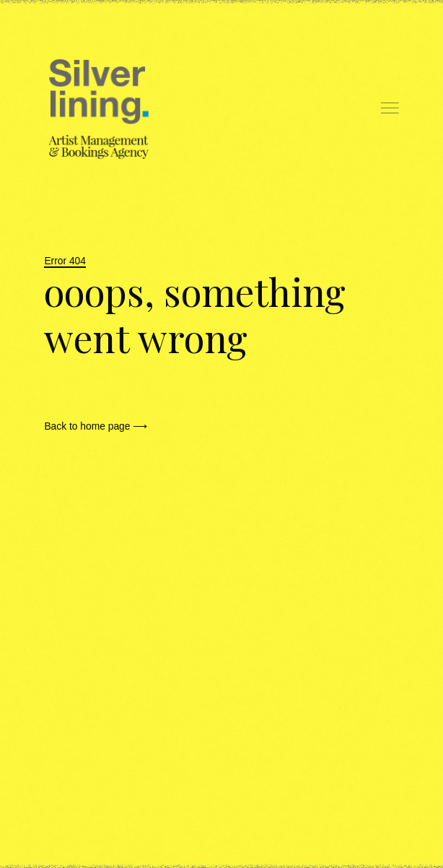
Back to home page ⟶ (96, 426)
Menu (390, 108)
